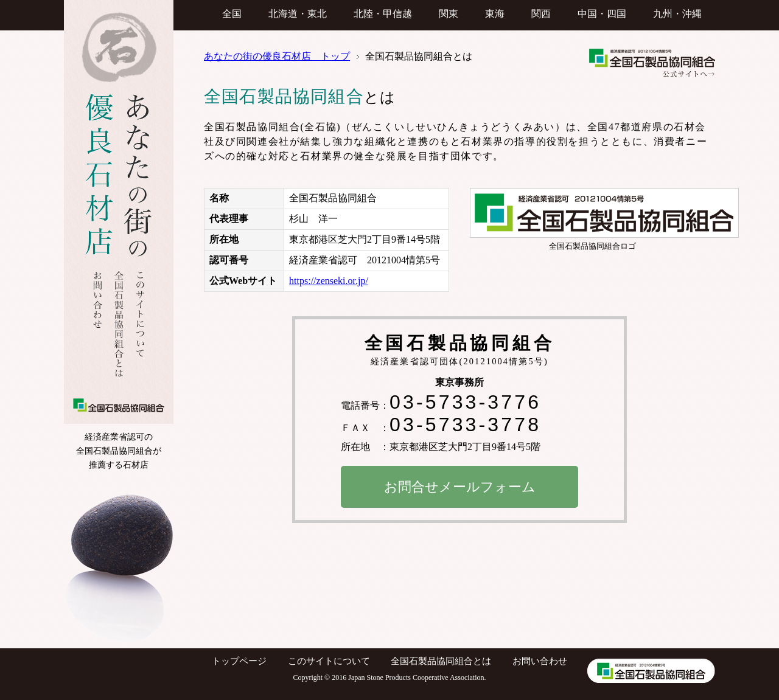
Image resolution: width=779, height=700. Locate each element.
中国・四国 (602, 14)
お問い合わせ (540, 661)
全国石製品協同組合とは (441, 661)
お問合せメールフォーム (460, 487)
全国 (232, 14)
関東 (449, 14)
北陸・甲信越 (383, 14)
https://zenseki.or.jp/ (329, 281)
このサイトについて (329, 661)
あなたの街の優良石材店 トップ (277, 56)
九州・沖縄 (677, 14)
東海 (495, 14)
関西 (541, 14)
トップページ (239, 661)
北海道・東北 (298, 14)
